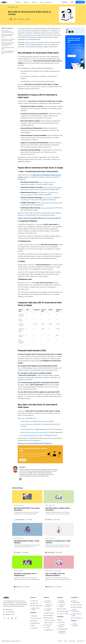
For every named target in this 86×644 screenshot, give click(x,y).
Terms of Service (81, 641)
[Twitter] (8, 618)
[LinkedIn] (12, 618)
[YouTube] (16, 618)
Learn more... (72, 56)
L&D (53, 538)
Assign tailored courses (47, 182)
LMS (22, 505)
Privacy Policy (72, 641)
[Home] (4, 2)
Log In (72, 2)
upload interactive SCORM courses (52, 203)
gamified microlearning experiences (37, 432)
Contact (66, 641)
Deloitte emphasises (31, 42)
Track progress (47, 198)
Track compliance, (26, 424)
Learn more (23, 460)
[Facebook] (5, 618)
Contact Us (65, 2)
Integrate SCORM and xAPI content (32, 435)
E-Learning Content (57, 571)
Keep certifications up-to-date (52, 187)
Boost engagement (47, 208)
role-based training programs (40, 421)
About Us (60, 641)
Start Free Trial (80, 2)
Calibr (23, 418)
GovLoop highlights (29, 35)
